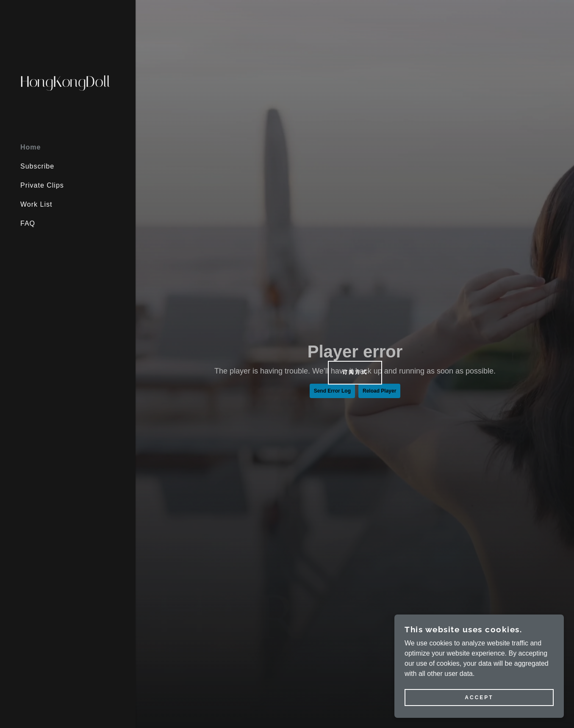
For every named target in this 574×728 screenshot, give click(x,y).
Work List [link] (36, 204)
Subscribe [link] (37, 166)
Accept (479, 698)
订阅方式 (355, 372)
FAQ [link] (28, 223)
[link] (68, 84)
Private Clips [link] (42, 185)
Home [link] (31, 147)
